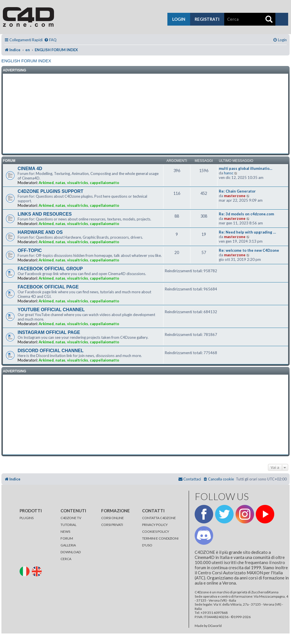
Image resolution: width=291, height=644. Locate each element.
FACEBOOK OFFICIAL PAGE (48, 287)
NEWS (65, 531)
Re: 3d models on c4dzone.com (246, 214)
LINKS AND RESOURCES (45, 214)
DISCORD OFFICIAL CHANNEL (51, 351)
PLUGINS (27, 518)
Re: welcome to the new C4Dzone (249, 250)
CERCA (66, 559)
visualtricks (78, 183)
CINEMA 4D (30, 169)
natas (60, 183)
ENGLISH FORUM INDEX (26, 61)
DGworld (215, 626)
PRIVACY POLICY (155, 525)
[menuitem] (50, 40)
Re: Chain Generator (237, 191)
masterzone (235, 196)
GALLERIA (68, 545)
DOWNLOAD (71, 552)
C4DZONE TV (71, 518)
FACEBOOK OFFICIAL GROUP (50, 269)
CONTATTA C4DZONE (159, 518)
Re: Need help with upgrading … (247, 232)
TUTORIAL (68, 525)
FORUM (67, 538)
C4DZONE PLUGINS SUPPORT (50, 191)
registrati (207, 19)
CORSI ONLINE (113, 518)
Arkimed (46, 183)
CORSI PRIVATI (112, 525)
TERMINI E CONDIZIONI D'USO (160, 542)
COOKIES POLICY (156, 531)
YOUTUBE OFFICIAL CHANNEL (51, 310)
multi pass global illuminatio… (246, 168)
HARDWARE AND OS (40, 232)
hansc (229, 173)
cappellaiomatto (104, 183)
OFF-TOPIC (30, 250)
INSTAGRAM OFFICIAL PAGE (49, 332)
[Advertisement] (145, 114)
